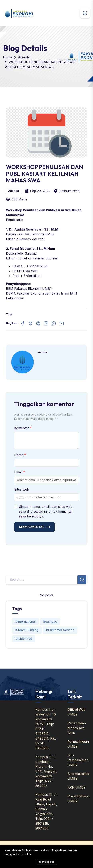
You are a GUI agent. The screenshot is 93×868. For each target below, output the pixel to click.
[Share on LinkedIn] (46, 323)
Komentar (22, 428)
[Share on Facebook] (23, 323)
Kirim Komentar (32, 527)
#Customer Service (60, 630)
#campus (50, 622)
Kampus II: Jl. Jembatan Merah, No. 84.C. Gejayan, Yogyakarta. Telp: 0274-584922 (46, 771)
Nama (19, 455)
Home (8, 57)
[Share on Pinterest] (38, 323)
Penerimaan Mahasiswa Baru (77, 728)
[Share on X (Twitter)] (30, 323)
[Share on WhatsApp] (54, 323)
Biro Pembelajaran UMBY (78, 760)
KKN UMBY (77, 787)
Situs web (22, 489)
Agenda (24, 57)
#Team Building (27, 630)
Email (19, 472)
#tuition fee (24, 639)
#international (25, 622)
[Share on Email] (62, 323)
